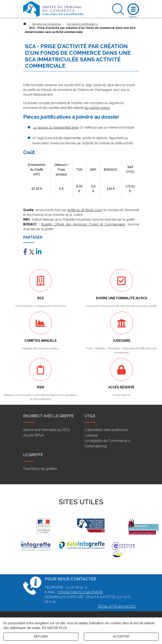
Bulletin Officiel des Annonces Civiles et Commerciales (83, 224)
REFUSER (41, 637)
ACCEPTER (121, 637)
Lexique (91, 435)
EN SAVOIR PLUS (54, 628)
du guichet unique (97, 108)
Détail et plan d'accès (117, 607)
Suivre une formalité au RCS (46, 430)
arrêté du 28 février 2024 (85, 210)
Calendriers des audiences (106, 430)
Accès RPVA (34, 435)
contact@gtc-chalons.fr (80, 592)
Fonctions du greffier (40, 469)
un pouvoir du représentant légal (56, 127)
